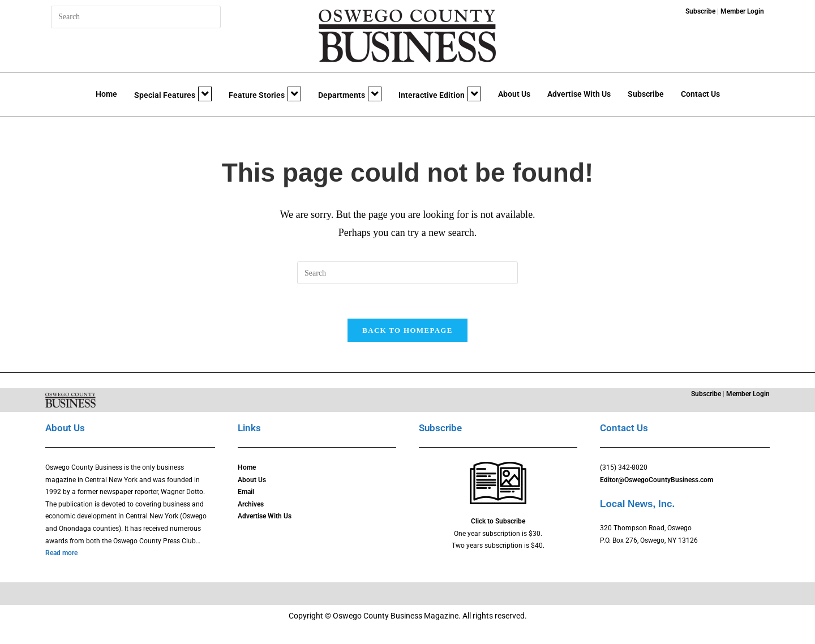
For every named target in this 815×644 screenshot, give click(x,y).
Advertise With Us (579, 94)
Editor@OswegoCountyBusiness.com (657, 480)
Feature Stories (265, 94)
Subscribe (646, 94)
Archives (251, 504)
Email (246, 492)
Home (106, 94)
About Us (514, 94)
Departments (350, 94)
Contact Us (700, 94)
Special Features (173, 94)
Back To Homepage (407, 330)
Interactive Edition (440, 94)
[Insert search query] (136, 17)
